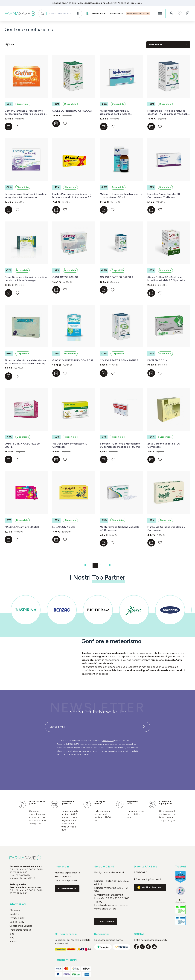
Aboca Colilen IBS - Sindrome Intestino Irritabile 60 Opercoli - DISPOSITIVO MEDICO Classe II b (167, 279)
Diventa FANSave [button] (146, 867)
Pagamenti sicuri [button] (66, 960)
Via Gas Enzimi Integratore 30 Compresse (70, 445)
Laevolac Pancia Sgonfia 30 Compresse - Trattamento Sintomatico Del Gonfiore (164, 196)
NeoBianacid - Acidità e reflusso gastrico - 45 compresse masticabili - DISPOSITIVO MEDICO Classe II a (168, 112)
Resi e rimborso (63, 877)
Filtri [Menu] (11, 45)
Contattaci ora (106, 922)
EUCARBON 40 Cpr (64, 527)
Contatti (14, 914)
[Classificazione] (168, 45)
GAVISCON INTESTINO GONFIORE (73, 360)
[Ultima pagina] (110, 565)
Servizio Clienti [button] (104, 867)
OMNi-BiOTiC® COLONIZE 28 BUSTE (22, 445)
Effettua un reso (67, 889)
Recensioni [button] (101, 934)
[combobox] (60, 14)
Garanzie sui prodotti (66, 881)
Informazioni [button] (18, 904)
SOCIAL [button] (139, 934)
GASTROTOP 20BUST (65, 277)
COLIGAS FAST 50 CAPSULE (117, 277)
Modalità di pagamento (67, 873)
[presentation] (88, 767)
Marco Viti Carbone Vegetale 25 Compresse (166, 528)
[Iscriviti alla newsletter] (144, 727)
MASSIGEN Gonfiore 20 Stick (22, 527)
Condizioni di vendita (21, 926)
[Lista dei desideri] (180, 14)
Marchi (13, 942)
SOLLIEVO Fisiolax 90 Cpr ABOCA (72, 111)
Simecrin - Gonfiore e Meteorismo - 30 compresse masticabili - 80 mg (121, 445)
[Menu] (160, 14)
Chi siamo (15, 910)
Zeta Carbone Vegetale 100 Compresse (164, 445)
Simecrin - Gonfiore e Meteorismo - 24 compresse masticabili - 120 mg (26, 362)
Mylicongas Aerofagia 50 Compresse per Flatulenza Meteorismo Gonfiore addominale (120, 112)
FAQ (12, 938)
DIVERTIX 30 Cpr (157, 360)
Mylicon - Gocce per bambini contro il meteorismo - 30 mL (121, 196)
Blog (12, 934)
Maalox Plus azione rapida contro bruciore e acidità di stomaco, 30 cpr (72, 196)
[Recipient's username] (91, 727)
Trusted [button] (180, 867)
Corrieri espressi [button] (66, 934)
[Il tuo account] (171, 14)
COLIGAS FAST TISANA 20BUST (119, 360)
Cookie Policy (17, 922)
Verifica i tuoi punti (152, 887)
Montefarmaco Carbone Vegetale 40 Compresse (120, 528)
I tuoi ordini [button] (62, 867)
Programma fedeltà (20, 930)
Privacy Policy (108, 741)
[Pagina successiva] (105, 565)
